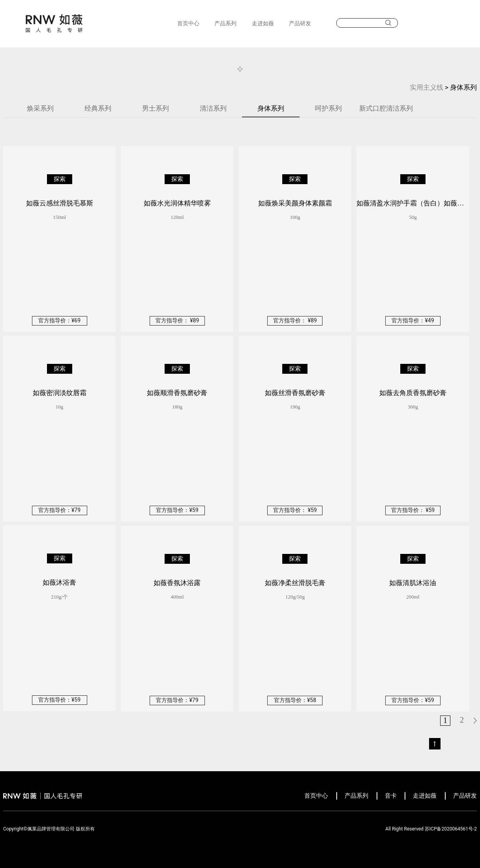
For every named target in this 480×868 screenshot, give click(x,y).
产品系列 (225, 23)
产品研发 (300, 23)
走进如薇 (263, 23)
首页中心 (188, 23)
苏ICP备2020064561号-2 (451, 829)
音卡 (391, 796)
